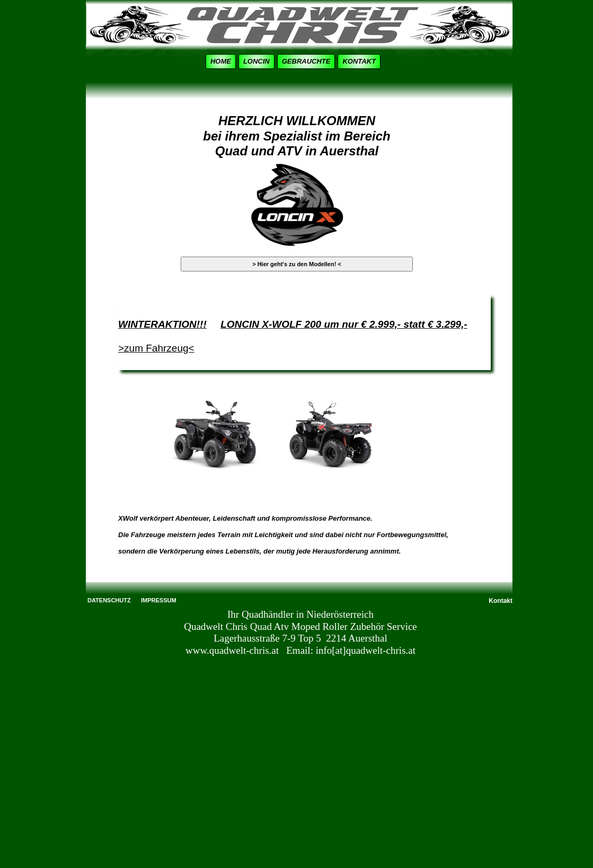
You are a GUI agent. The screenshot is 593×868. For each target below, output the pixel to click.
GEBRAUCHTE (306, 61)
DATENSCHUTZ (109, 600)
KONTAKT (359, 61)
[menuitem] (222, 62)
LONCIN (256, 61)
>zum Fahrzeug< (156, 348)
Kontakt (501, 601)
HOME (221, 61)
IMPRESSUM (159, 600)
